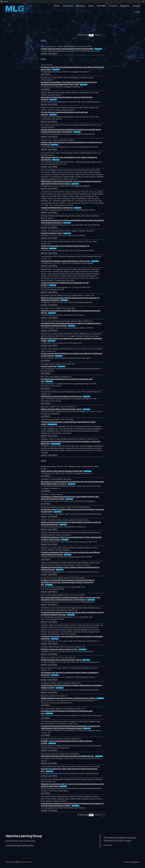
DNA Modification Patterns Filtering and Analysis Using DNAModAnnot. (67, 756)
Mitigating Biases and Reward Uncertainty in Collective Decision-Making (68, 698)
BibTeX (55, 53)
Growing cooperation (49, 366)
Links (50, 53)
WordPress (136, 862)
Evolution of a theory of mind (52, 233)
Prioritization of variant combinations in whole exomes (61, 396)
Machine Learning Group (24, 836)
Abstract (44, 53)
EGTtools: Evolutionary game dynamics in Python (59, 649)
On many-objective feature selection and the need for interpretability (67, 49)
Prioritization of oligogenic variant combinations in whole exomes (66, 261)
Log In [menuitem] (6, 2)
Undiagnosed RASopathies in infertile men (57, 208)
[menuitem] (2, 2)
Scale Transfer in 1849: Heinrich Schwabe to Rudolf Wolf (62, 471)
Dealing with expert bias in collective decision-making (61, 660)
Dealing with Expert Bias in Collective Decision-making (61, 409)
